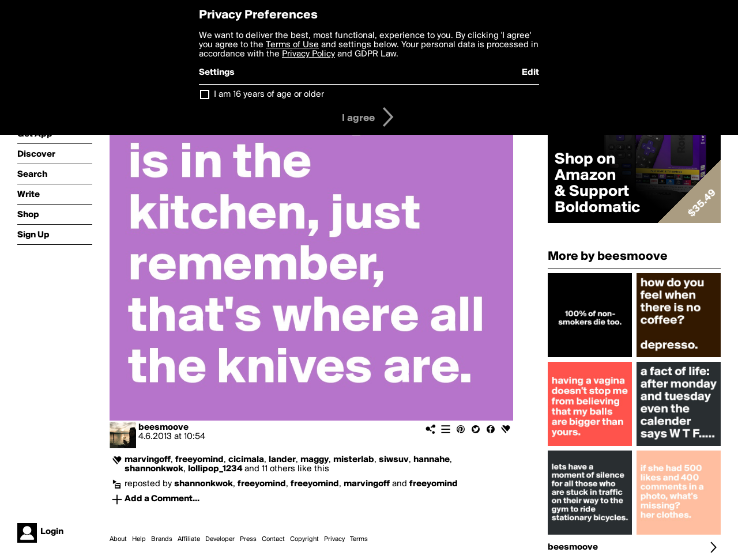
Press (248, 539)
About (118, 539)
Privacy (334, 539)
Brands (162, 539)
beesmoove (163, 427)
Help (139, 539)
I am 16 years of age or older (269, 94)
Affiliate (189, 539)
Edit (530, 73)
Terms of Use (292, 45)
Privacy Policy (308, 54)
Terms (359, 539)
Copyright (304, 539)
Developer (220, 539)
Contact (273, 539)
